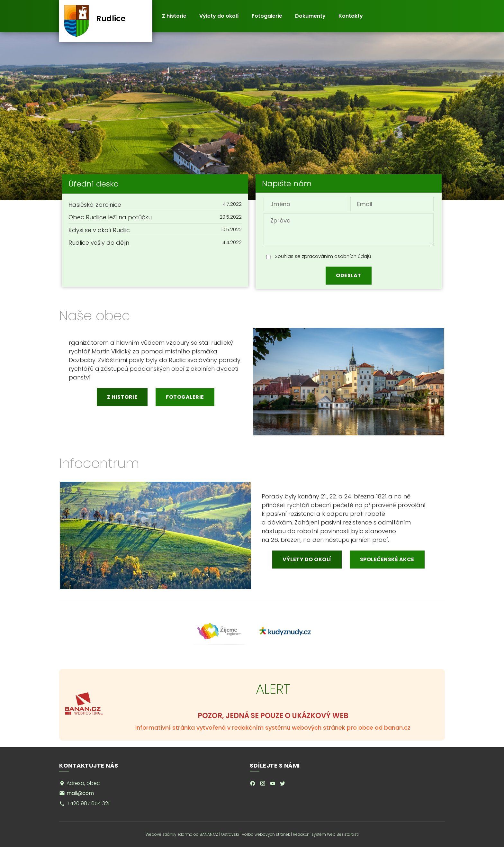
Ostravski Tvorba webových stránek (256, 834)
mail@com (80, 793)
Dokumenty (310, 16)
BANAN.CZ (209, 834)
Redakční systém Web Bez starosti (326, 834)
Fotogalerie (267, 16)
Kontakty (351, 16)
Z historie (174, 16)
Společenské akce (387, 559)
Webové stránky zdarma (169, 834)
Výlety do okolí (219, 16)
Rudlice (111, 18)
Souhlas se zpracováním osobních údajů (323, 256)
